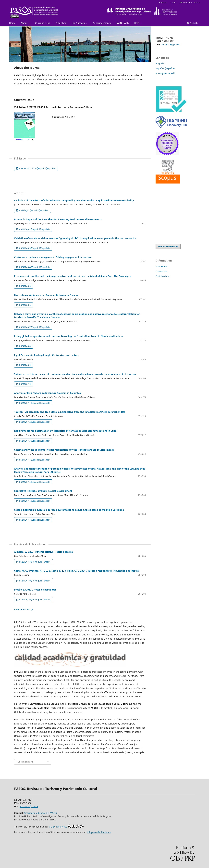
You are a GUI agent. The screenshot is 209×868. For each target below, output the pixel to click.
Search (192, 23)
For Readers (161, 266)
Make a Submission (168, 247)
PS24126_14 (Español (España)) (34, 460)
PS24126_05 (25, 286)
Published (61, 23)
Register (163, 2)
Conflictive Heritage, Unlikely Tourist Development (43, 491)
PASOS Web (122, 23)
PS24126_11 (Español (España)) (34, 403)
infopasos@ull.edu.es (99, 832)
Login (173, 2)
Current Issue (43, 23)
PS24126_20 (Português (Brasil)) (35, 600)
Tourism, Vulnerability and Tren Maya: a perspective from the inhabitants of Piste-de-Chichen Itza (70, 412)
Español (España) (165, 68)
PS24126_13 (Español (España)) (34, 441)
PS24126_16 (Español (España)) (34, 501)
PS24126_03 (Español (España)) (34, 248)
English (160, 63)
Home (12, 23)
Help (137, 23)
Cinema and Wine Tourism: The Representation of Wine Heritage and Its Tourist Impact (64, 450)
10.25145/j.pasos (170, 45)
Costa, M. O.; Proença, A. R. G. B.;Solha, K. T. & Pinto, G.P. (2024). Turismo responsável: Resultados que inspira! (77, 571)
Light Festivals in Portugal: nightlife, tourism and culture (47, 355)
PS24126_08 (25, 346)
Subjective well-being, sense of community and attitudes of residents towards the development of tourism (75, 374)
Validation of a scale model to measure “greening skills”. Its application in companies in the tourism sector (75, 238)
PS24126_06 (25, 305)
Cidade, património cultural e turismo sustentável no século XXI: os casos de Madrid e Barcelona (69, 510)
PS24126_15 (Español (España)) (34, 482)
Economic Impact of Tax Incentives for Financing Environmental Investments (58, 219)
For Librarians (162, 276)
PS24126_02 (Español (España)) (34, 229)
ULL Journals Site (190, 2)
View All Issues (22, 609)
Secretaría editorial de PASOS (41, 813)
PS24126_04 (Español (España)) (34, 267)
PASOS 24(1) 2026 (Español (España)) (37, 168)
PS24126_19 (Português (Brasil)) (35, 581)
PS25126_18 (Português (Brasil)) (35, 562)
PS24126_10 (25, 384)
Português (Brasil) (166, 73)
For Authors (79, 23)
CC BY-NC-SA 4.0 (66, 826)
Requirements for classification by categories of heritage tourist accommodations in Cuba (65, 431)
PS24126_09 (25, 365)
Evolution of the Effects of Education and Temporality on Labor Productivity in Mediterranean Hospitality (74, 200)
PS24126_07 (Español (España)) (34, 327)
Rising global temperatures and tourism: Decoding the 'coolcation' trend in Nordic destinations (69, 336)
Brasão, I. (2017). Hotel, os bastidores (35, 590)
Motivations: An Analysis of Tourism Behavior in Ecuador (46, 295)
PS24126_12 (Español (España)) (34, 422)
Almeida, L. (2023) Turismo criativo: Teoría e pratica (43, 552)
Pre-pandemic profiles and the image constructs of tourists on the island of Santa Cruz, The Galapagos (72, 276)
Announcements (102, 23)
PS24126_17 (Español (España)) (34, 520)
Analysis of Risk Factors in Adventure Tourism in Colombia (47, 393)
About (25, 23)
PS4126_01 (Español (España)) (34, 210)
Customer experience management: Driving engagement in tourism (53, 257)
